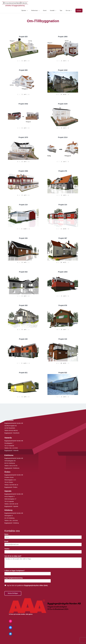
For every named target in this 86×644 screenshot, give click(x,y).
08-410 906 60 (13, 430)
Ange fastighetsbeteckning (14, 578)
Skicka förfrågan (13, 593)
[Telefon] (43, 552)
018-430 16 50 (14, 504)
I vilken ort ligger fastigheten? (15, 571)
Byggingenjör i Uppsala (11, 506)
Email (7, 541)
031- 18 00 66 (14, 520)
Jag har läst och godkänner (27, 585)
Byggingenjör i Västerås (11, 450)
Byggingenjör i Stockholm (12, 433)
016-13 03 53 (13, 466)
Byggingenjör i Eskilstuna (12, 468)
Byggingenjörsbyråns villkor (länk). (36, 585)
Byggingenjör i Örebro (11, 487)
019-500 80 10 (14, 485)
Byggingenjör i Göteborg (12, 523)
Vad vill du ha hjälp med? (13, 556)
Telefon (7, 549)
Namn (7, 534)
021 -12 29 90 (14, 448)
